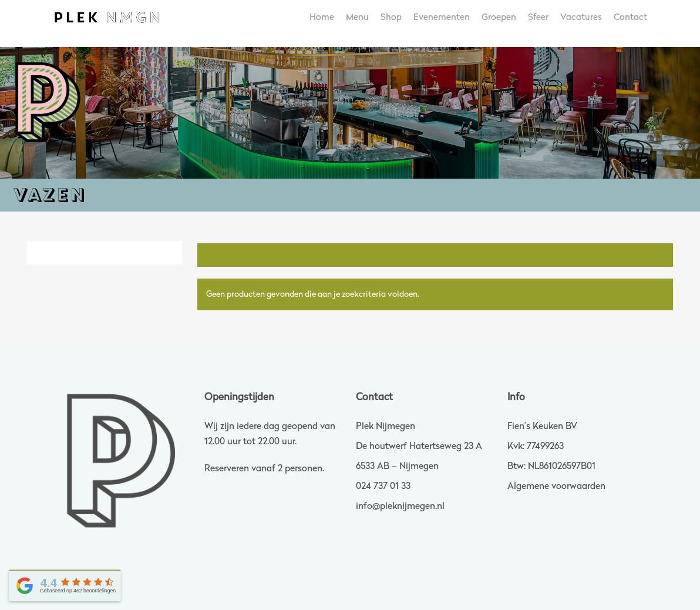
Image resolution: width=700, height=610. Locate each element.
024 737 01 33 (383, 487)
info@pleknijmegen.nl (400, 507)
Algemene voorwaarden (556, 487)
